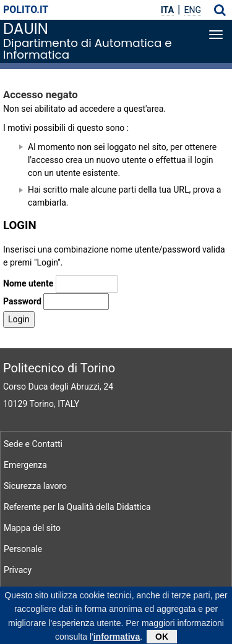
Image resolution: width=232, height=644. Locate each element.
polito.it (26, 10)
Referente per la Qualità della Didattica (77, 507)
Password (22, 301)
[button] (220, 10)
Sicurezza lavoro (35, 486)
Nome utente (28, 283)
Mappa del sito (32, 528)
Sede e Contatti (33, 444)
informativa (117, 639)
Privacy (18, 570)
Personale (23, 549)
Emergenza (25, 465)
